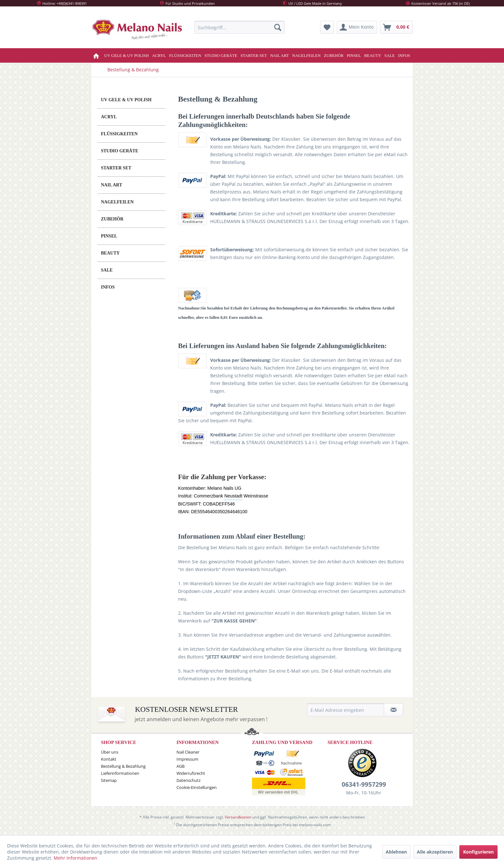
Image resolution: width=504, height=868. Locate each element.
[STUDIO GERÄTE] (221, 55)
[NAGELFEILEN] (306, 55)
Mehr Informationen (76, 858)
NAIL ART (112, 185)
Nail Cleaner (188, 752)
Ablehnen (396, 852)
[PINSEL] (354, 55)
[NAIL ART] (279, 55)
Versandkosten (238, 817)
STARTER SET (116, 168)
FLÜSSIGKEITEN (119, 134)
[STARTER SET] (254, 55)
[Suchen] (278, 27)
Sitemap (109, 780)
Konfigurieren (478, 852)
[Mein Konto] (357, 27)
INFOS (108, 287)
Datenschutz (189, 780)
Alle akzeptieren (435, 852)
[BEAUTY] (373, 55)
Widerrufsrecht (191, 773)
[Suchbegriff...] (239, 27)
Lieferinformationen (120, 773)
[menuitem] (239, 27)
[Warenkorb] (396, 27)
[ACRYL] (159, 55)
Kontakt (109, 759)
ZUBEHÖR (112, 219)
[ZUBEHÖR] (334, 55)
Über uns (110, 752)
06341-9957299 (364, 784)
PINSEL (109, 236)
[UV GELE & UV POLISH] (126, 55)
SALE (107, 270)
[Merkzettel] (327, 27)
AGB (180, 766)
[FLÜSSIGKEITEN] (185, 55)
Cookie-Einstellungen (197, 787)
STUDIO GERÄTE (120, 151)
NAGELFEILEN (117, 202)
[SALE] (390, 55)
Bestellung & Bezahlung (123, 766)
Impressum (187, 759)
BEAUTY (110, 253)
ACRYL (109, 117)
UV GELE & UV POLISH (126, 100)
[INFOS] (404, 55)
